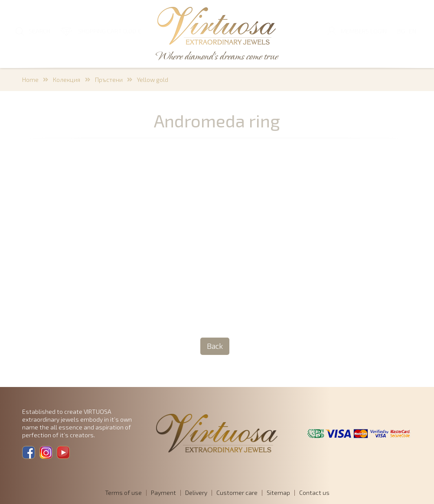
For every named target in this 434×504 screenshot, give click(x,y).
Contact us (314, 493)
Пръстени (109, 80)
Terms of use (123, 493)
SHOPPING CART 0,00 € (110, 31)
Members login (364, 31)
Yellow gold (153, 80)
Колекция (67, 80)
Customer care (237, 493)
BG (401, 31)
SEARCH (39, 31)
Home (30, 80)
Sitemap (278, 493)
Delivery (196, 493)
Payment (163, 493)
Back (215, 346)
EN (413, 31)
